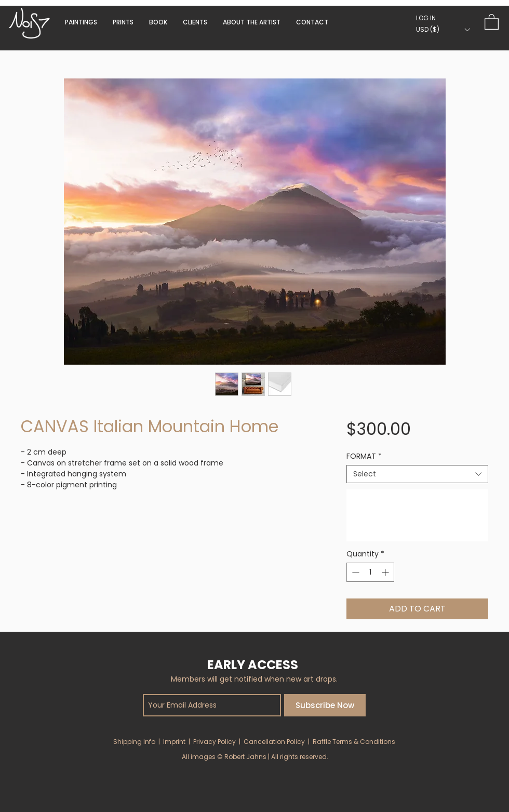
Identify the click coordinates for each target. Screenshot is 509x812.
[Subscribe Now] (325, 705)
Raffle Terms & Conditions (354, 742)
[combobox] (417, 474)
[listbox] (443, 29)
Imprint (174, 742)
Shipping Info (134, 742)
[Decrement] (354, 572)
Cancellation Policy (274, 742)
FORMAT (364, 456)
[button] (158, 22)
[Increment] (386, 572)
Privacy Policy (215, 742)
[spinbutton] (370, 572)
